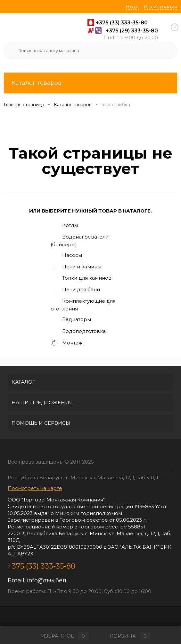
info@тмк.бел (47, 580)
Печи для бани (75, 290)
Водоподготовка (78, 332)
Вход (132, 7)
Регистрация (160, 7)
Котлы (64, 226)
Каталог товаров (90, 83)
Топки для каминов (81, 278)
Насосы (66, 256)
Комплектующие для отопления (83, 305)
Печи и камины (76, 267)
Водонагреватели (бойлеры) (80, 240)
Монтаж (67, 343)
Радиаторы (71, 320)
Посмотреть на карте (35, 488)
